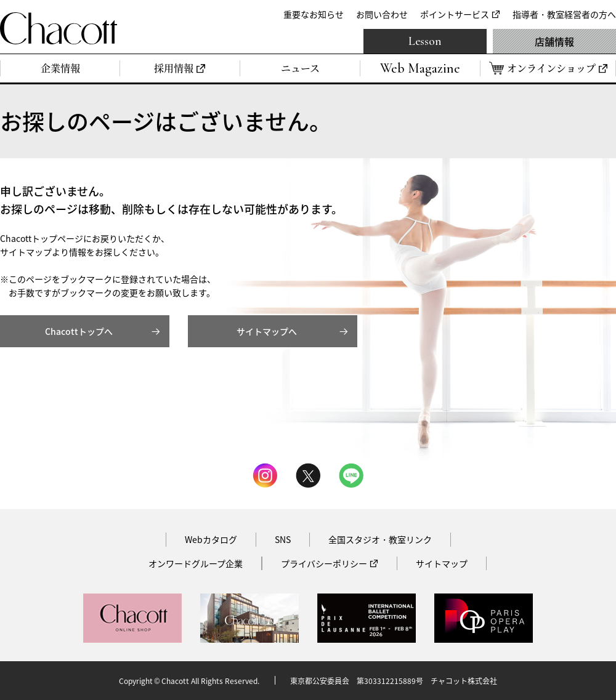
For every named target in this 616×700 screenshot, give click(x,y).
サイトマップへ (267, 331)
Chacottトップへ (79, 331)
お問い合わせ (382, 14)
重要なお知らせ (314, 14)
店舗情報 (554, 41)
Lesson (425, 41)
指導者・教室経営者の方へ (564, 14)
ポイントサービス (455, 14)
